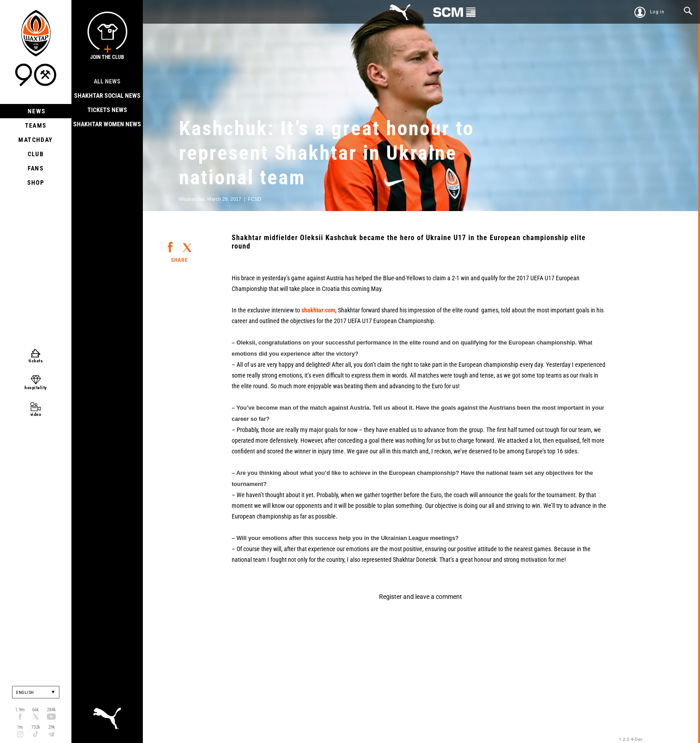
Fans (36, 168)
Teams (36, 125)
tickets (36, 361)
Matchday (35, 140)
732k (36, 727)
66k (35, 710)
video (36, 414)
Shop (36, 183)
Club (36, 154)
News (36, 111)
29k (52, 727)
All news (107, 81)
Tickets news (107, 110)
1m (20, 727)
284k (51, 710)
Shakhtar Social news (107, 95)
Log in (657, 12)
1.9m (20, 710)
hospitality (36, 388)
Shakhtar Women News (107, 124)
